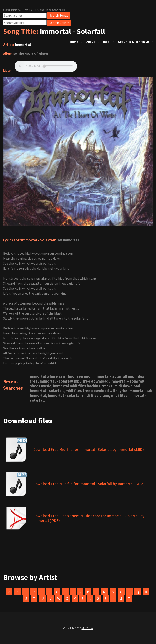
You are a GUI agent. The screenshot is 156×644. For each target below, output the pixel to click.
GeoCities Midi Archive (133, 42)
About (91, 42)
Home (74, 42)
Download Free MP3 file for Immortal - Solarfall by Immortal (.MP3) (89, 484)
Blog (106, 42)
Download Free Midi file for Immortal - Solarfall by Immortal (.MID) (88, 449)
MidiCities (87, 628)
